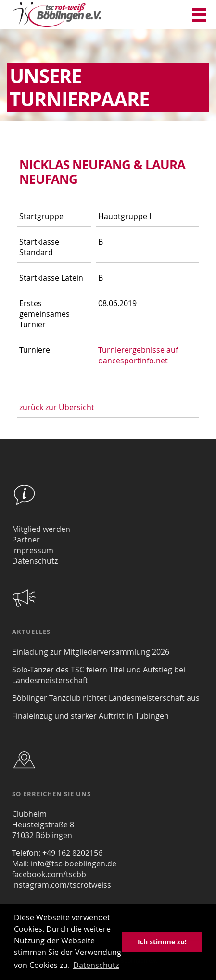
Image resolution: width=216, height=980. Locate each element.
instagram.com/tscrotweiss (62, 885)
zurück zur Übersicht (57, 407)
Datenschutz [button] (96, 965)
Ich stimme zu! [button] (162, 942)
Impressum (33, 550)
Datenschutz (35, 561)
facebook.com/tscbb (49, 874)
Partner (26, 540)
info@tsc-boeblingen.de (74, 864)
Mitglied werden (41, 529)
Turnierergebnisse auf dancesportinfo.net (138, 355)
